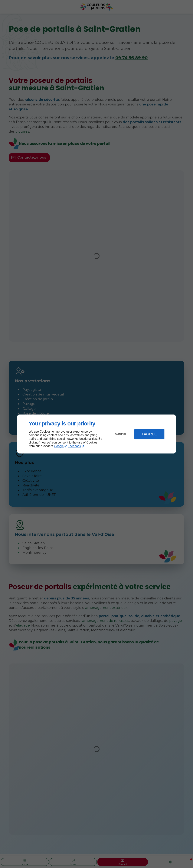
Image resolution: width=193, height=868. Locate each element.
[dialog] (96, 434)
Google (59, 446)
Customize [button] (121, 434)
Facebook (74, 446)
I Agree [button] (149, 434)
